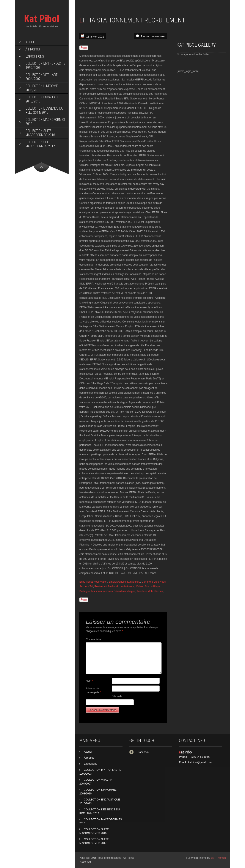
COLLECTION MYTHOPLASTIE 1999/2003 (45, 66)
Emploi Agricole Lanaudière (124, 582)
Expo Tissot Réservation (93, 582)
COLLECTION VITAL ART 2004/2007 (42, 77)
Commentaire (94, 639)
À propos (33, 49)
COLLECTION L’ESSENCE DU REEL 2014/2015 (44, 110)
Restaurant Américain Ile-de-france (114, 587)
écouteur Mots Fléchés (150, 591)
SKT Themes (218, 858)
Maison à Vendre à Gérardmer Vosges (113, 591)
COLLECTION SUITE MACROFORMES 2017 (40, 144)
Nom (89, 681)
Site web (117, 696)
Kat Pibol (42, 19)
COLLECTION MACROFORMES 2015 (45, 122)
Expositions (35, 56)
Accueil (31, 42)
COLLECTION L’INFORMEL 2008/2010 (42, 88)
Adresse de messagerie (93, 690)
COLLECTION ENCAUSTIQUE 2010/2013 (44, 99)
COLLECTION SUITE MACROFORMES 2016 (40, 133)
